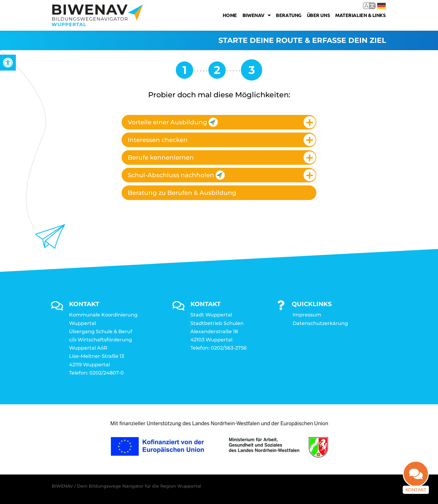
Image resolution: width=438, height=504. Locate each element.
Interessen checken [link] (158, 140)
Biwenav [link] (256, 15)
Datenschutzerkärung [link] (320, 323)
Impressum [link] (307, 315)
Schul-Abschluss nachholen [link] (176, 175)
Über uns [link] (318, 15)
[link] (8, 63)
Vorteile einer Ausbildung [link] (173, 122)
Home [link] (230, 15)
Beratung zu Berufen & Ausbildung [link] (182, 193)
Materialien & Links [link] (360, 15)
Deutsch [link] (381, 6)
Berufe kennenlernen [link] (161, 157)
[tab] (219, 122)
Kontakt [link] (416, 491)
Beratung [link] (289, 15)
